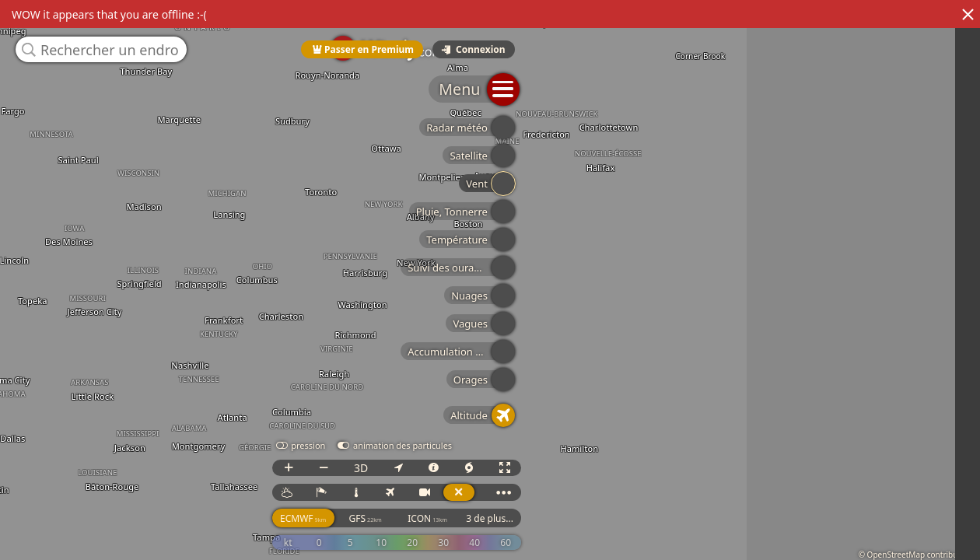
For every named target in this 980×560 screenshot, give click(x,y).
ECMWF (756, 532)
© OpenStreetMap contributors (915, 555)
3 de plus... (943, 532)
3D (814, 482)
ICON (881, 532)
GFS (818, 532)
